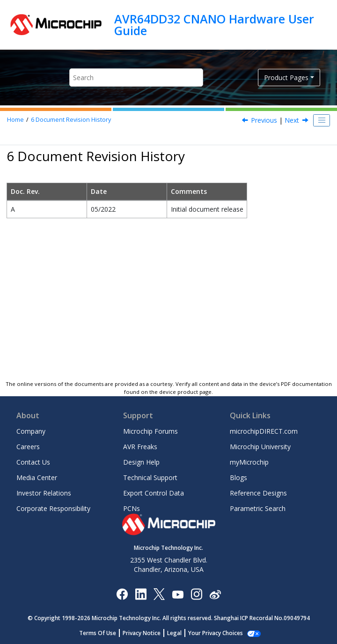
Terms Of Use (98, 633)
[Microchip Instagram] (196, 594)
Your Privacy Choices (216, 633)
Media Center (37, 477)
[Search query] (136, 78)
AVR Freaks (140, 447)
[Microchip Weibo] (215, 594)
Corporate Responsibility (53, 508)
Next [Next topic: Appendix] (292, 120)
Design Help (141, 462)
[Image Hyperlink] (178, 594)
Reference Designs (258, 493)
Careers (28, 447)
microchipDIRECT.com (264, 431)
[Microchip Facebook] (122, 594)
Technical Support (150, 477)
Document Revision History (71, 120)
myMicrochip (249, 462)
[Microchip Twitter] (159, 594)
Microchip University (260, 447)
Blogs (238, 477)
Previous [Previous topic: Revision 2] (264, 120)
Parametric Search (258, 508)
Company (31, 431)
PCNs (132, 508)
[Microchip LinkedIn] (141, 594)
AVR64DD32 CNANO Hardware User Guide (214, 25)
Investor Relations (44, 493)
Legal (174, 633)
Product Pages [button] (286, 78)
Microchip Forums (150, 431)
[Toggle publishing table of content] (322, 120)
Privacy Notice (142, 633)
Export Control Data (154, 493)
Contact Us (33, 462)
